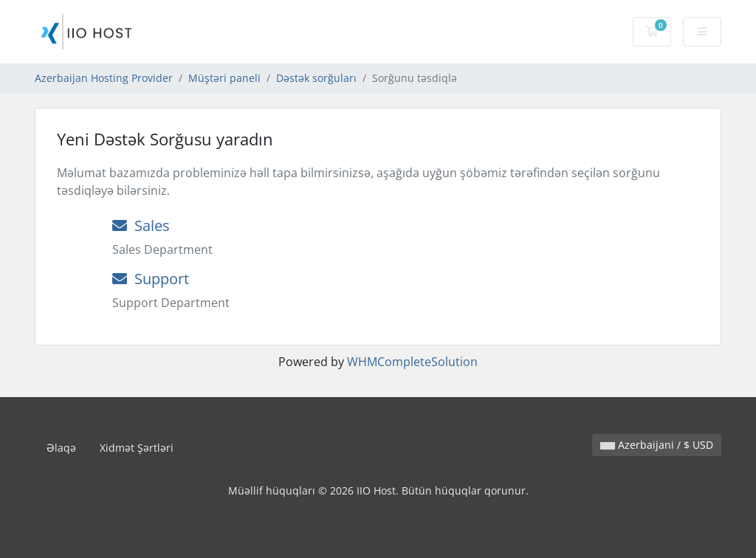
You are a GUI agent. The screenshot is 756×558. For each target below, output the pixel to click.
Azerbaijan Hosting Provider (104, 78)
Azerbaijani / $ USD (657, 445)
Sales (141, 225)
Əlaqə (61, 448)
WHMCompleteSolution (412, 362)
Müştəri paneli (224, 78)
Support (151, 279)
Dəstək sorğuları (316, 78)
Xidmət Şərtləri (137, 448)
